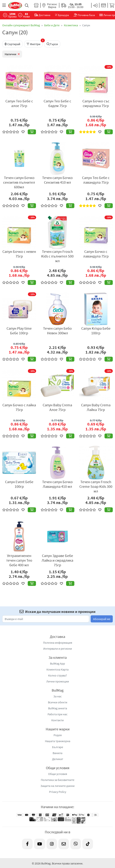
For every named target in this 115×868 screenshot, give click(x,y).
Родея (58, 735)
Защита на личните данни (57, 786)
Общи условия (58, 774)
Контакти (57, 720)
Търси (52, 44)
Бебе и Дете (52, 25)
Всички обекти (58, 702)
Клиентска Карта (57, 669)
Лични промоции (58, 681)
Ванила (57, 753)
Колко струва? (57, 675)
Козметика (71, 25)
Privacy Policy (58, 792)
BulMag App (57, 663)
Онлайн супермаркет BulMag (21, 25)
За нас (57, 696)
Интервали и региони (58, 649)
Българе (58, 747)
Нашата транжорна (58, 741)
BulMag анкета (58, 708)
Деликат (58, 759)
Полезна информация (58, 643)
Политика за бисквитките (58, 780)
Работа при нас (57, 714)
